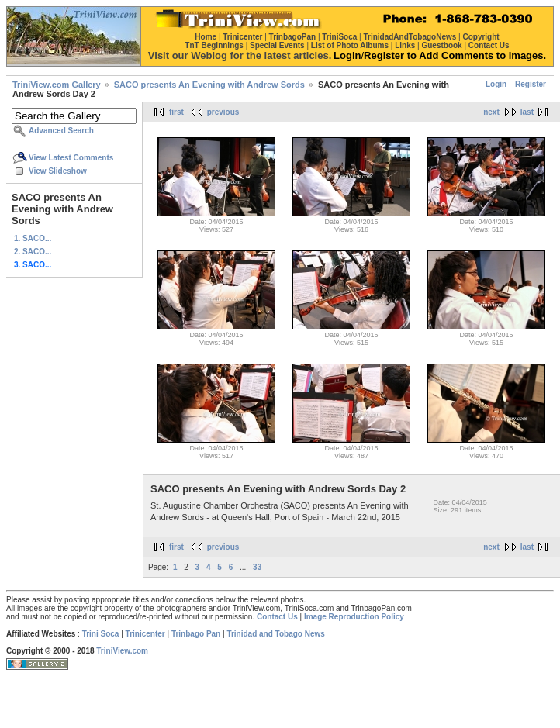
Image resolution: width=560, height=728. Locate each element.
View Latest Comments (71, 158)
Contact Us (277, 617)
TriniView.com (122, 651)
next (491, 112)
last (527, 112)
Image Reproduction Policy (354, 617)
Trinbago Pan (196, 634)
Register (531, 84)
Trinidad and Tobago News (276, 634)
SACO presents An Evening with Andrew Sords (209, 85)
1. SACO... (33, 238)
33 (257, 567)
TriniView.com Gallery (57, 85)
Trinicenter (145, 634)
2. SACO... (33, 252)
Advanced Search (61, 131)
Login (496, 84)
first (176, 112)
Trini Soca (101, 634)
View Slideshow (58, 171)
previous (223, 112)
